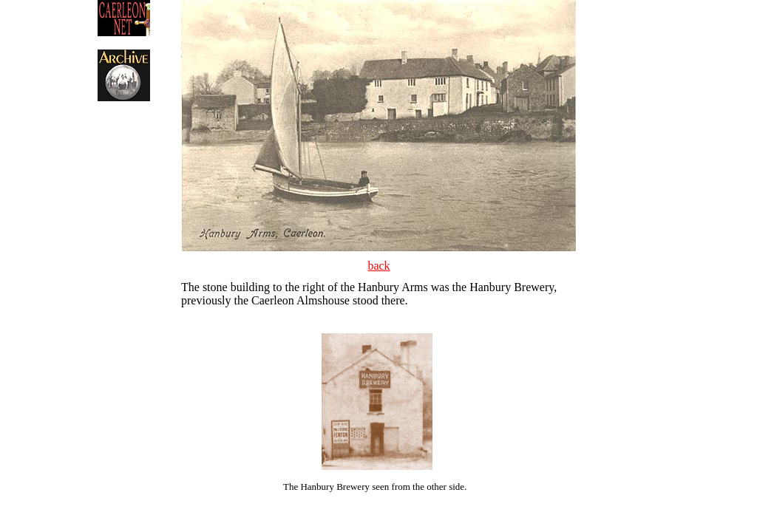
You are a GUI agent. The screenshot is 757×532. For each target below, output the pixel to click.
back (378, 266)
